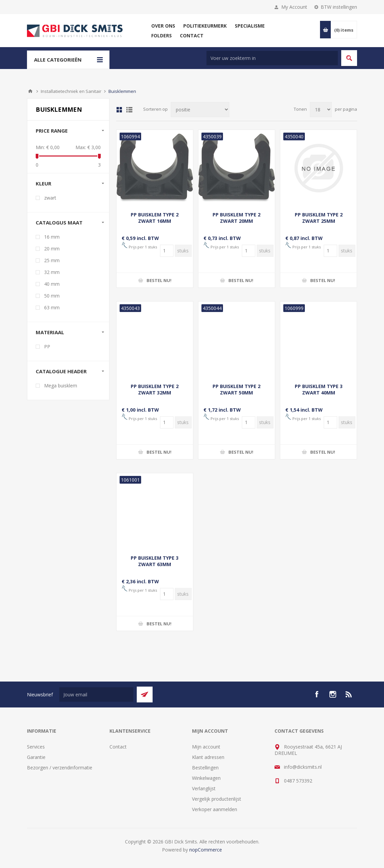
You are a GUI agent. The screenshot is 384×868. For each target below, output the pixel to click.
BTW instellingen (339, 7)
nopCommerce (206, 850)
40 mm (52, 284)
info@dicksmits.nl (303, 767)
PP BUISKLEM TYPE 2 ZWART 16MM (155, 218)
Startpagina (30, 91)
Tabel (119, 110)
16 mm (52, 237)
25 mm (52, 260)
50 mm (52, 296)
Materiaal (50, 332)
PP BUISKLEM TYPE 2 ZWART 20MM (236, 218)
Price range (52, 131)
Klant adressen (208, 757)
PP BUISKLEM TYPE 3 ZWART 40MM (319, 389)
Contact (118, 747)
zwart (50, 198)
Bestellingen (205, 768)
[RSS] (349, 694)
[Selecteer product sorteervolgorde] (200, 110)
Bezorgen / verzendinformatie (60, 768)
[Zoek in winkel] (272, 58)
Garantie (36, 757)
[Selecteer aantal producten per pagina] (321, 110)
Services (36, 747)
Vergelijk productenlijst (217, 799)
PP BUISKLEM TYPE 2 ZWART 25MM (319, 218)
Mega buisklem (61, 386)
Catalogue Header (61, 371)
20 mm (52, 249)
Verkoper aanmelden (215, 809)
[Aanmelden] (96, 695)
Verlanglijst (204, 788)
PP (47, 346)
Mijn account (206, 747)
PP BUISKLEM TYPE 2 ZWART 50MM (236, 389)
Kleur (43, 183)
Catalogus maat (59, 222)
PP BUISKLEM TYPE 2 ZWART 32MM (155, 389)
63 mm (52, 307)
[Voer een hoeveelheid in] (167, 251)
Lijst (129, 110)
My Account (294, 7)
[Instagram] (333, 694)
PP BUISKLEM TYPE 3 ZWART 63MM (155, 561)
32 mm (52, 272)
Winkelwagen (206, 778)
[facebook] (317, 694)
